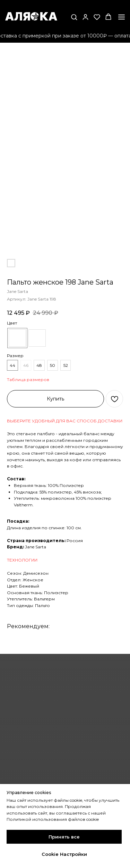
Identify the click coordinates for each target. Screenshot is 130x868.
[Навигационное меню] (122, 17)
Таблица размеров (28, 380)
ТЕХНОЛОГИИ (22, 560)
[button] (74, 17)
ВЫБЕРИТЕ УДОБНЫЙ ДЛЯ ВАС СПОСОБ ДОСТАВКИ (65, 421)
